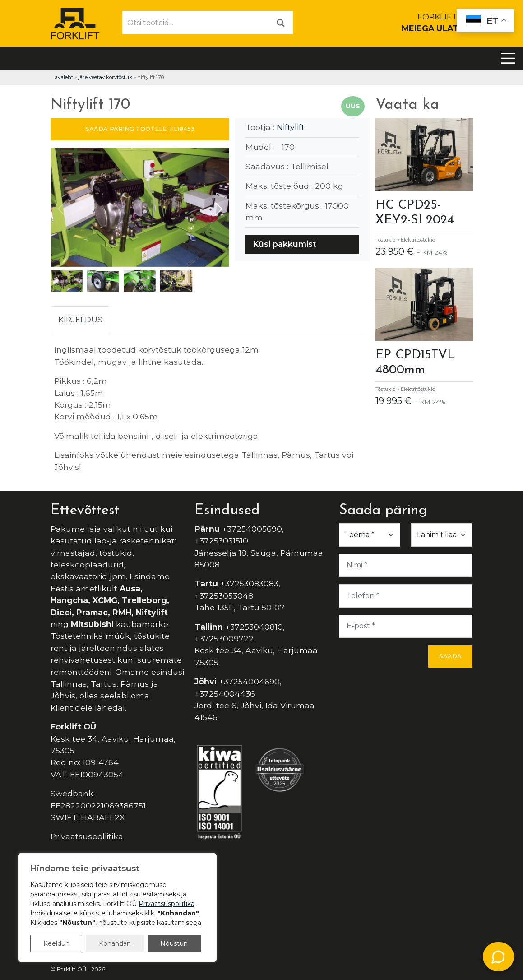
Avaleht (64, 77)
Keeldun (56, 943)
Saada (450, 656)
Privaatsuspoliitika (87, 836)
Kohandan (115, 943)
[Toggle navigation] (508, 58)
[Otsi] (281, 22)
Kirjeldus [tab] (80, 319)
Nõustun (174, 943)
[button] (219, 209)
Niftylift (291, 127)
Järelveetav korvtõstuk (105, 77)
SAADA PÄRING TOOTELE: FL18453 (140, 129)
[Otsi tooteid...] (196, 23)
